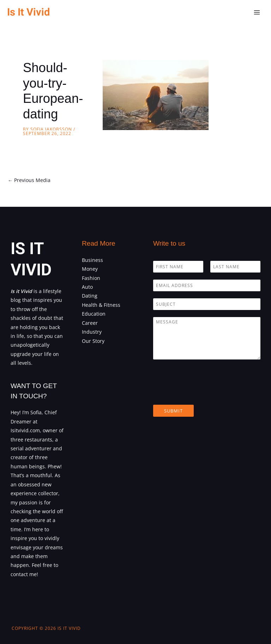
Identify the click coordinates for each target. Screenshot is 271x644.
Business (92, 260)
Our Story (93, 341)
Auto (87, 287)
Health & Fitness (101, 305)
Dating (90, 296)
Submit (173, 411)
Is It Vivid (28, 12)
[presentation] (207, 393)
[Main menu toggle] (257, 13)
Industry (92, 332)
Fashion (91, 278)
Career (90, 323)
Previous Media (29, 180)
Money (90, 269)
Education (94, 314)
